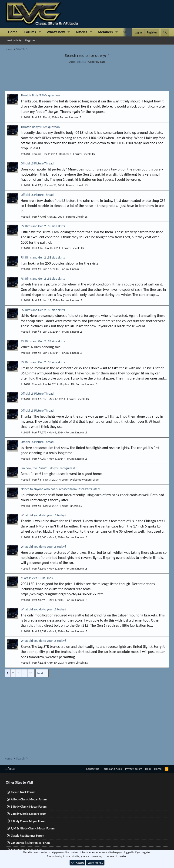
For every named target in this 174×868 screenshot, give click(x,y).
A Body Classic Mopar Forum (29, 799)
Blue (10, 769)
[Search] (165, 33)
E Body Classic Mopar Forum (29, 821)
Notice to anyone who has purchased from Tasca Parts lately (60, 489)
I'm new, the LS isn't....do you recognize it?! (49, 468)
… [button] (24, 673)
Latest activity (13, 40)
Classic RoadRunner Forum (28, 836)
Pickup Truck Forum (23, 792)
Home (13, 32)
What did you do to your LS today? (43, 515)
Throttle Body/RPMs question (40, 95)
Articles (81, 32)
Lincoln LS (75, 117)
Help (148, 769)
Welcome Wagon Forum (85, 480)
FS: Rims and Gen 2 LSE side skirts (43, 226)
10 (31, 673)
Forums (30, 32)
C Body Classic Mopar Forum (29, 814)
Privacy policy (134, 769)
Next (40, 673)
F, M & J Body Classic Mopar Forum (33, 828)
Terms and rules (112, 769)
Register (30, 40)
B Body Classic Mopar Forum (29, 807)
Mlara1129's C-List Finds (37, 578)
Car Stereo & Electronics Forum (30, 843)
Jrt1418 (82, 62)
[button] (40, 32)
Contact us (93, 769)
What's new (56, 32)
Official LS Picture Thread (37, 163)
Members (105, 32)
